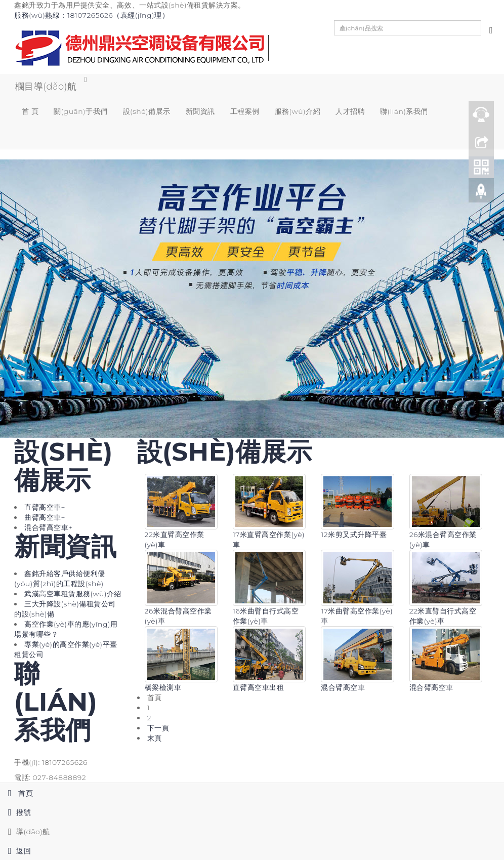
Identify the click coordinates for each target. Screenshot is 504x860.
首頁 (16, 793)
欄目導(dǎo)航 (45, 87)
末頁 (155, 739)
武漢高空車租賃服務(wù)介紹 (73, 595)
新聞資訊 (200, 112)
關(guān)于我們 (81, 112)
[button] (81, 137)
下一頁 (158, 729)
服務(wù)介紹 (298, 112)
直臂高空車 (45, 508)
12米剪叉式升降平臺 (354, 536)
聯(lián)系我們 (404, 112)
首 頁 (30, 112)
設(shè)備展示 (147, 112)
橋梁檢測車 (163, 688)
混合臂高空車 (343, 688)
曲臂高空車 (45, 518)
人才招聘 (350, 112)
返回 (15, 851)
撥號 (15, 812)
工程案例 (245, 112)
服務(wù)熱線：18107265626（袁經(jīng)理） (92, 15)
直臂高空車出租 (259, 688)
